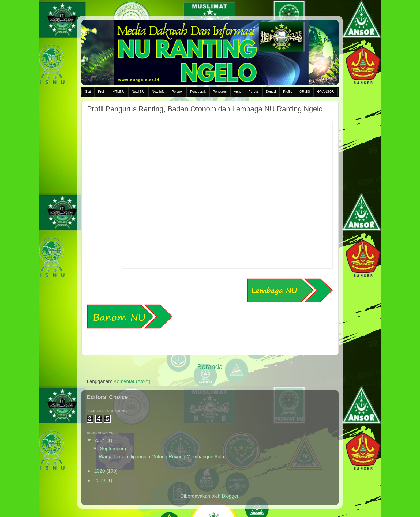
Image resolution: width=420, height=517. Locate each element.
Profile (288, 92)
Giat (88, 92)
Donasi (271, 92)
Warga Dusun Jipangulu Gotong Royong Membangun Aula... (164, 457)
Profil (102, 92)
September (112, 449)
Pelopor (177, 92)
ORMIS (305, 92)
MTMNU (119, 92)
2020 (100, 471)
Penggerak (198, 92)
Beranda (210, 367)
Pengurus (220, 92)
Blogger (230, 496)
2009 (100, 481)
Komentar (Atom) (132, 381)
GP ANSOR (325, 92)
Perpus (254, 92)
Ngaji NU (138, 92)
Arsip (237, 92)
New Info (158, 92)
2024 (100, 440)
